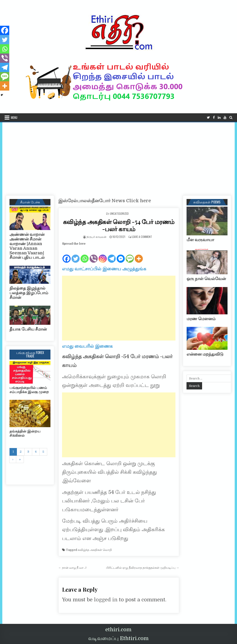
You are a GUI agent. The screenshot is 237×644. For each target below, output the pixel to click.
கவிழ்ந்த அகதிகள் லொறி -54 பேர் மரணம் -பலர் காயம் (119, 225)
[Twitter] (76, 255)
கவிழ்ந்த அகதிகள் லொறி (95, 550)
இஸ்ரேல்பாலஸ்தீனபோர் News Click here (105, 201)
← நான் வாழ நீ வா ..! (72, 568)
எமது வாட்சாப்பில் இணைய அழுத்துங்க (104, 269)
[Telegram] (112, 255)
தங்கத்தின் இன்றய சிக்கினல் (25, 433)
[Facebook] (67, 255)
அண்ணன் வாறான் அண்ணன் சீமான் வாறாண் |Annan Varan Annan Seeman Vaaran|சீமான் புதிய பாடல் (27, 246)
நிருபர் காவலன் (97, 237)
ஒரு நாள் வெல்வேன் (206, 279)
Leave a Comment (142, 237)
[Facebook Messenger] (121, 255)
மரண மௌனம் (201, 319)
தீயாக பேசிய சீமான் (28, 329)
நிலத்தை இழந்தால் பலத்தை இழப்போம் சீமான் (29, 293)
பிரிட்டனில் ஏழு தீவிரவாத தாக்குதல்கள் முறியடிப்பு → (143, 568)
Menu (14, 117)
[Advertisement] (118, 157)
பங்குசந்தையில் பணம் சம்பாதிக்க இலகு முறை (29, 390)
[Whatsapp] (85, 255)
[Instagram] (103, 255)
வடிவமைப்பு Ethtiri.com (118, 638)
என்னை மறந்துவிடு (205, 354)
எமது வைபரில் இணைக (87, 346)
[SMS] (130, 255)
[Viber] (94, 255)
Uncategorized (119, 213)
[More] (139, 255)
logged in (106, 600)
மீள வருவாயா (200, 240)
